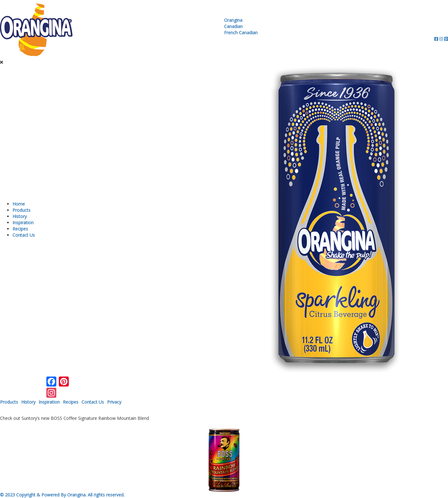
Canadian (233, 26)
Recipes (20, 229)
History (20, 216)
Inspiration (23, 223)
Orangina (233, 20)
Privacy (114, 402)
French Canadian (241, 33)
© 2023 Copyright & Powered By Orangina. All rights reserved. (62, 495)
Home (19, 204)
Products (21, 210)
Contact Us (24, 235)
